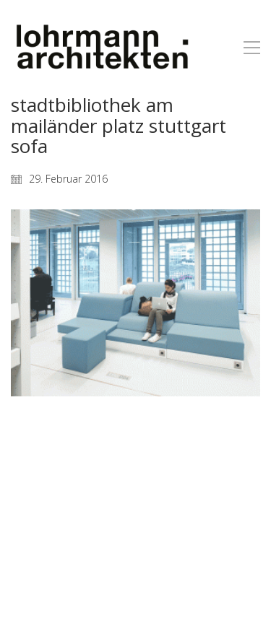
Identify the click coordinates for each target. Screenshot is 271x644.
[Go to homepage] (101, 47)
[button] (252, 48)
